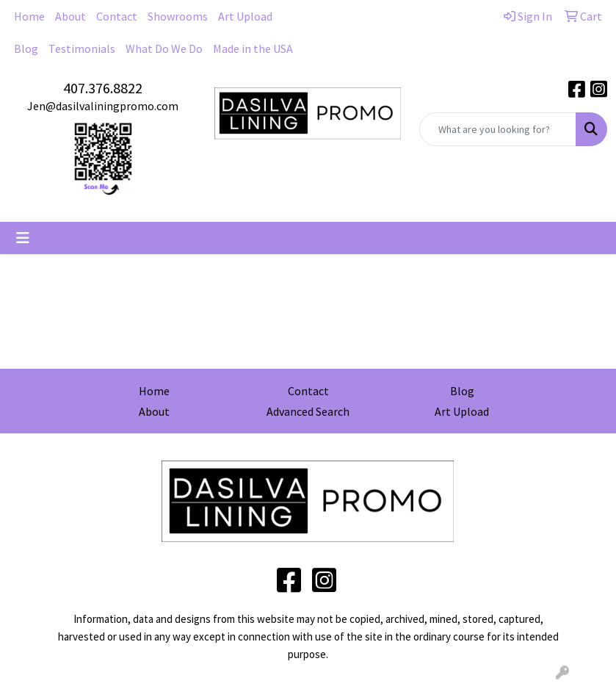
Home (29, 16)
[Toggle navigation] (23, 238)
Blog (26, 48)
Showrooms (178, 16)
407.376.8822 (103, 88)
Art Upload (245, 16)
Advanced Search (308, 411)
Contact (117, 16)
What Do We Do (164, 48)
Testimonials (82, 48)
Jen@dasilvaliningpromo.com (103, 106)
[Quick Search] (498, 129)
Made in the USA (253, 48)
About (70, 16)
